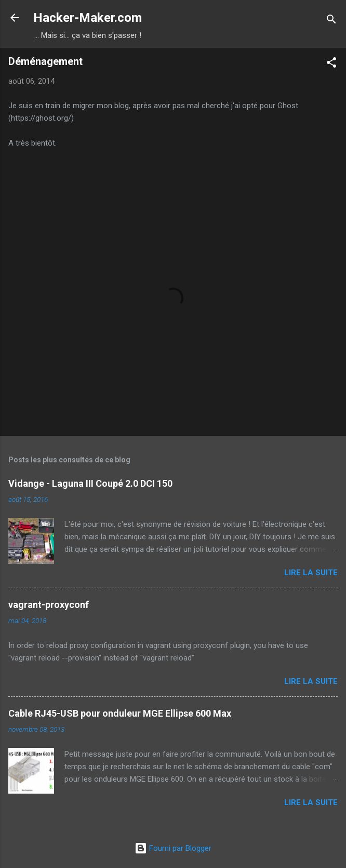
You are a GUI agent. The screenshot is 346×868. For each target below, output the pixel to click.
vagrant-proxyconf (49, 605)
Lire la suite (311, 573)
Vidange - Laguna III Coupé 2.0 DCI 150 (90, 483)
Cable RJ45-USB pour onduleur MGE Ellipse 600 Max (120, 713)
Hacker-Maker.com (88, 18)
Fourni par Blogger (173, 848)
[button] (331, 64)
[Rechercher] (331, 21)
